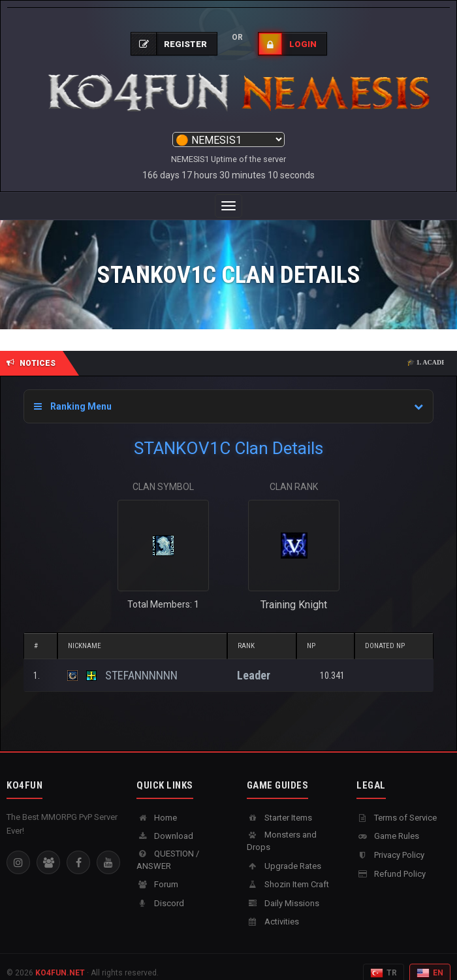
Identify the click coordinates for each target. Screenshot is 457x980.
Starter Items (279, 805)
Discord (160, 890)
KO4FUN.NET (60, 960)
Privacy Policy (390, 842)
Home (157, 805)
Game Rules (388, 823)
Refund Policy (391, 861)
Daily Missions (283, 890)
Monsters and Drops (282, 828)
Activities (273, 908)
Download (165, 823)
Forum (157, 871)
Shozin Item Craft (288, 871)
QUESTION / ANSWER (168, 847)
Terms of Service (397, 805)
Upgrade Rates (284, 853)
